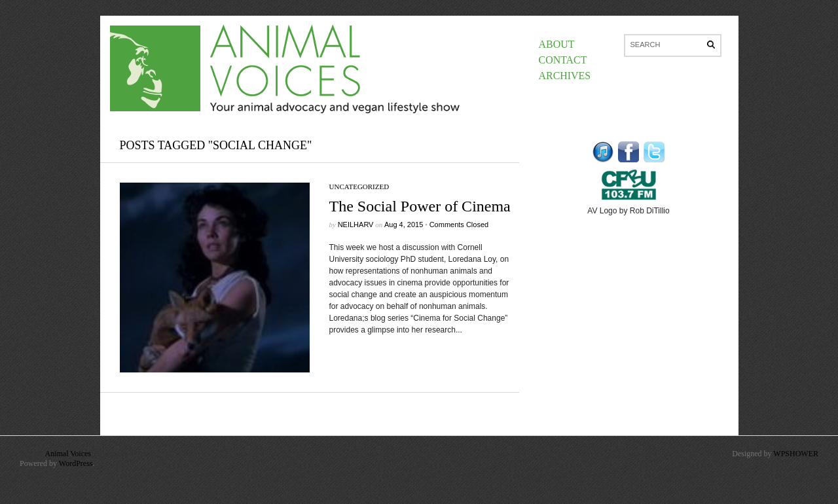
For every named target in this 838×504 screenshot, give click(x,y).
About (557, 44)
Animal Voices (68, 454)
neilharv (356, 225)
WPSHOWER (796, 454)
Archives (565, 76)
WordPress (76, 463)
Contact (563, 60)
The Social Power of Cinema (420, 206)
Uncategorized (359, 187)
